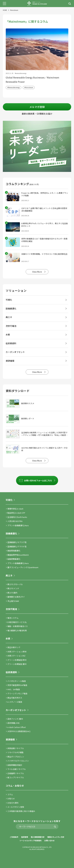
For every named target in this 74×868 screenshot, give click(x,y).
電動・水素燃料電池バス (18, 626)
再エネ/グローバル (15, 584)
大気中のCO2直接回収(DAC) (19, 731)
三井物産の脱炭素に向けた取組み (21, 811)
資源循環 (10, 739)
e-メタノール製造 (15, 702)
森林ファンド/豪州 (15, 719)
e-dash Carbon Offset (17, 727)
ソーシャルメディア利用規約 (30, 840)
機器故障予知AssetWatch (18, 555)
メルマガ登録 (37, 107)
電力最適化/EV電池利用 (17, 630)
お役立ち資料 (13, 803)
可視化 (9, 500)
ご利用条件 (14, 837)
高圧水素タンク (14, 647)
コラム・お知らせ (15, 786)
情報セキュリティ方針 (56, 837)
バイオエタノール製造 (17, 681)
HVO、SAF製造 (14, 689)
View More (37, 272)
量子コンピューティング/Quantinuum (23, 567)
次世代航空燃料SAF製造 (17, 685)
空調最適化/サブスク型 (17, 542)
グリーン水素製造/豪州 (17, 664)
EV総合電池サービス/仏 (17, 622)
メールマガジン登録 (16, 807)
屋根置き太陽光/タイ (16, 597)
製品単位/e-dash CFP (16, 513)
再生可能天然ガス (15, 698)
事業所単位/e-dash (15, 509)
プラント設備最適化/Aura (18, 525)
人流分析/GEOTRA (15, 521)
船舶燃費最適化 (14, 559)
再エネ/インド (13, 588)
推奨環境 (25, 837)
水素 (8, 638)
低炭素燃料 (11, 672)
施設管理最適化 (14, 551)
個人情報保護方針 (38, 837)
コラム (10, 794)
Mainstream (29, 87)
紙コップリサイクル (16, 777)
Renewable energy (14, 87)
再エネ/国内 (12, 593)
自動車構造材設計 (15, 765)
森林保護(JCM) (13, 723)
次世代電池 (11, 609)
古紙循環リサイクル (16, 773)
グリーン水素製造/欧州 (17, 660)
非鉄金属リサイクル (16, 748)
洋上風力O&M (13, 601)
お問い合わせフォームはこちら (38, 480)
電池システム (13, 618)
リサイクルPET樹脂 (15, 752)
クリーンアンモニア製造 (17, 693)
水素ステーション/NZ (16, 656)
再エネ (9, 575)
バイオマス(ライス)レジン (18, 761)
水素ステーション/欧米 (17, 652)
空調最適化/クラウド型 (17, 547)
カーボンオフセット (16, 710)
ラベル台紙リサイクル (17, 769)
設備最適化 (11, 533)
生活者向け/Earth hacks (17, 517)
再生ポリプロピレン (16, 757)
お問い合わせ (49, 840)
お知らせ (11, 799)
